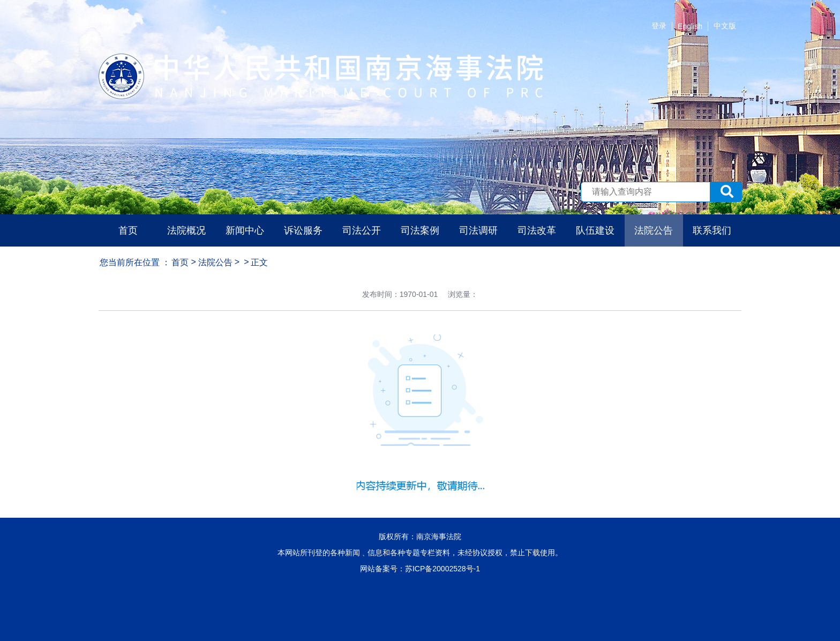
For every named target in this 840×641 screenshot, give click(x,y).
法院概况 (186, 230)
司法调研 (478, 230)
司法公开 (362, 230)
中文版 (725, 26)
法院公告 (654, 230)
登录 (659, 26)
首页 (128, 230)
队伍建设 (595, 230)
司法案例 (420, 230)
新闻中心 (245, 230)
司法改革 (537, 230)
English (690, 26)
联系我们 (712, 230)
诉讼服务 (303, 230)
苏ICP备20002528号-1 (442, 569)
